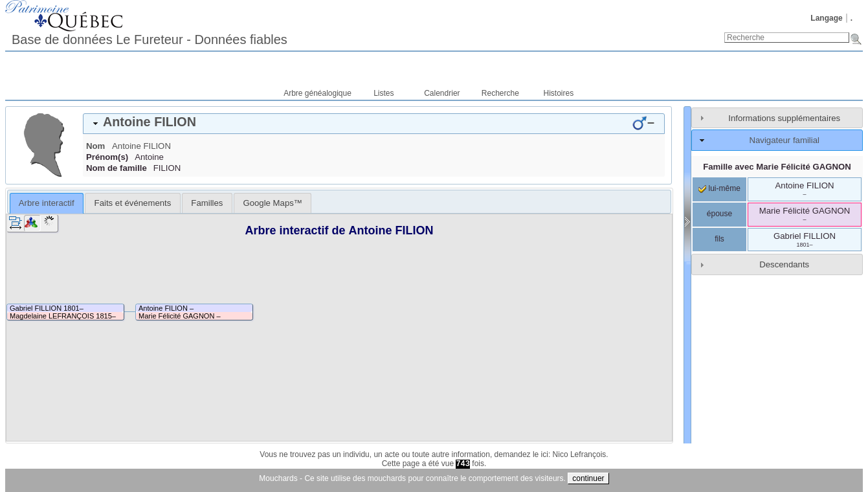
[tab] (374, 124)
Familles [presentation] (207, 203)
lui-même (719, 188)
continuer (588, 478)
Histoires (559, 93)
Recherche (500, 93)
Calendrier (442, 93)
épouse (719, 214)
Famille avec (777, 167)
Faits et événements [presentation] (133, 203)
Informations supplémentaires (784, 118)
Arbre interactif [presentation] (47, 203)
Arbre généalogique (317, 93)
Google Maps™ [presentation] (273, 203)
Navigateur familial (784, 140)
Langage (826, 18)
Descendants (784, 264)
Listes (384, 93)
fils (719, 239)
